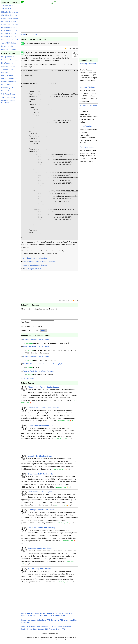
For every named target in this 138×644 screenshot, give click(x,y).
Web (63, 618)
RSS (41, 618)
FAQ (49, 622)
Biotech (41, 631)
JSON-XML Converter (10, 9)
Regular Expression (9, 82)
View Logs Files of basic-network (36, 258)
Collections (41, 622)
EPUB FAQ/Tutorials (9, 28)
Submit (43, 332)
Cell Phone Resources (10, 94)
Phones (52, 631)
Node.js (24, 618)
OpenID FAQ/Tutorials (10, 24)
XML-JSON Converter (10, 12)
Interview (55, 622)
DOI (46, 631)
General (49, 615)
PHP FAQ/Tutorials (8, 21)
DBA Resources (7, 63)
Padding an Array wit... (88, 147)
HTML (56, 615)
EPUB (43, 615)
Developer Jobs (7, 46)
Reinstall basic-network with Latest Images (39, 262)
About (33, 622)
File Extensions (7, 75)
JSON (61, 615)
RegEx (24, 631)
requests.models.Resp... (89, 105)
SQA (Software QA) (9, 57)
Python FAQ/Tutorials (9, 18)
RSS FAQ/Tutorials (9, 37)
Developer (31, 629)
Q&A (35, 631)
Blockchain (32, 35)
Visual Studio (55, 618)
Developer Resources (10, 60)
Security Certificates (9, 79)
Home (23, 35)
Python (36, 618)
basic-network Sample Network (35, 265)
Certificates (68, 629)
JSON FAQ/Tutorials (9, 15)
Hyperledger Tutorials (33, 269)
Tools (46, 618)
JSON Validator (7, 6)
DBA (38, 629)
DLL (55, 629)
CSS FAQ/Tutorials (9, 34)
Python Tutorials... (87, 126)
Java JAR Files (7, 69)
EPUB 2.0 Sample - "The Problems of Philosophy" (43, 366)
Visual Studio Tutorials (10, 40)
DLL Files (5, 72)
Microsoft (68, 615)
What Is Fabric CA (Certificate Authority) (39, 373)
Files (60, 629)
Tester (24, 629)
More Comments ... (29, 380)
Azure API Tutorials (9, 43)
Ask (28, 624)
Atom (66, 622)
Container (35, 615)
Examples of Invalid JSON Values (36, 341)
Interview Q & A (7, 88)
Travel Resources (8, 97)
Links (30, 631)
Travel (59, 631)
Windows (45, 629)
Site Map (73, 622)
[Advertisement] (10, 134)
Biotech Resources (8, 91)
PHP (30, 618)
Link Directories (7, 85)
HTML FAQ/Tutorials (9, 31)
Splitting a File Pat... (87, 87)
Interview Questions (9, 49)
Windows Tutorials (8, 66)
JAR (51, 629)
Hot (28, 622)
